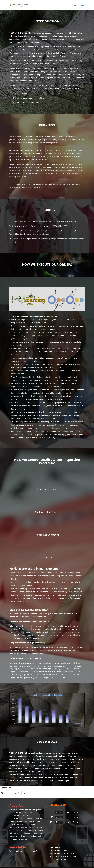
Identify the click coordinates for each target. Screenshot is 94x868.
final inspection (68, 419)
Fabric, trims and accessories (23, 403)
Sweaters (74, 53)
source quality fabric (21, 231)
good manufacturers (29, 221)
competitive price (43, 226)
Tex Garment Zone (21, 810)
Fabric (12, 626)
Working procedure (22, 568)
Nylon (48, 231)
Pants (63, 53)
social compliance (63, 184)
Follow (59, 812)
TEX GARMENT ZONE (70, 89)
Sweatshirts (55, 53)
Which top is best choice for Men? (23, 851)
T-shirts (43, 53)
